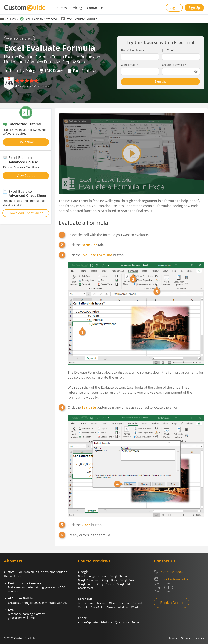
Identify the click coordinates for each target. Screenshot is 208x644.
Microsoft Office (106, 603)
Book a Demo (172, 603)
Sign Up (194, 8)
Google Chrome (119, 576)
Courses (61, 8)
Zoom (135, 622)
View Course (26, 176)
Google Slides (125, 584)
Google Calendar (97, 576)
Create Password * (174, 65)
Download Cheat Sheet (26, 213)
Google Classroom (89, 580)
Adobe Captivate (88, 622)
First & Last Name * (134, 50)
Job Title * (169, 50)
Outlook (83, 607)
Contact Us (95, 8)
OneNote (138, 603)
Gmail (81, 576)
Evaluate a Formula (83, 223)
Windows (123, 607)
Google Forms (86, 584)
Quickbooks (122, 622)
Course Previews (94, 561)
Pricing (77, 8)
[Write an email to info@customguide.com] (179, 579)
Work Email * (129, 65)
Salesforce (106, 622)
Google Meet (85, 588)
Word (135, 607)
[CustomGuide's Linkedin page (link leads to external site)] (158, 587)
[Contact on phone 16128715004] (179, 572)
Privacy (199, 638)
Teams (111, 607)
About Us (13, 561)
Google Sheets (106, 584)
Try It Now (26, 142)
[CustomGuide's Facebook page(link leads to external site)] (169, 587)
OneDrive (124, 603)
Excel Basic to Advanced (41, 19)
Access (82, 603)
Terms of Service (180, 638)
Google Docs (109, 580)
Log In (174, 8)
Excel (91, 603)
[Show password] (196, 71)
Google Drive (127, 580)
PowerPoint (97, 607)
